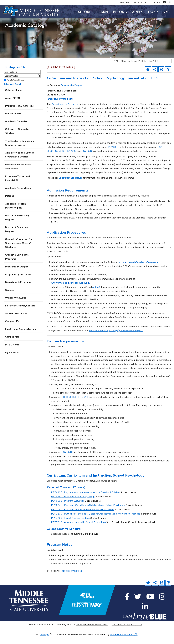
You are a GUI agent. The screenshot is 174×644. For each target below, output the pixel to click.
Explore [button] (83, 12)
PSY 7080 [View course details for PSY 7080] (71, 158)
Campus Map (12, 344)
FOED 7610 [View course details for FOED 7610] (82, 405)
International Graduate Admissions (18, 174)
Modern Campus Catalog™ (124, 642)
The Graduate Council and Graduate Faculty (20, 150)
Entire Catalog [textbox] (11, 79)
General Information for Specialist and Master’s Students (19, 250)
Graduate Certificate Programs (17, 264)
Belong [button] (120, 12)
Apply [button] (137, 12)
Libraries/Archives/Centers (20, 313)
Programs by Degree (17, 274)
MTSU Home (12, 352)
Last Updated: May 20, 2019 (127, 632)
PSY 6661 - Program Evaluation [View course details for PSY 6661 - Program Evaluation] (68, 508)
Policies (10, 203)
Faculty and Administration (21, 337)
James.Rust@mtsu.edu (60, 106)
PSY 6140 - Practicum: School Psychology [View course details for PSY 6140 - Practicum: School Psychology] (73, 504)
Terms (105, 632)
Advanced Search (13, 92)
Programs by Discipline (18, 282)
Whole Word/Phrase (16, 87)
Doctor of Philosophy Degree (17, 225)
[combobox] (142, 68)
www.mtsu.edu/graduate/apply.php (138, 270)
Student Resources (16, 321)
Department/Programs (18, 290)
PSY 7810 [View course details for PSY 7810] (87, 158)
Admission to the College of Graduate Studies (20, 162)
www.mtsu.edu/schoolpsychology (71, 290)
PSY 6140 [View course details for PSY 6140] (114, 154)
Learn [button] (102, 12)
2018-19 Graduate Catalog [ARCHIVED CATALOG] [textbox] (136, 69)
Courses (10, 298)
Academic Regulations (18, 196)
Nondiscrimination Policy (88, 632)
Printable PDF (13, 121)
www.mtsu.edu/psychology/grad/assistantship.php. (116, 338)
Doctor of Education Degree (17, 237)
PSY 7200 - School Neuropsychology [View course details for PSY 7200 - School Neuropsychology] (70, 525)
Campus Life (12, 329)
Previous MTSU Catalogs (19, 113)
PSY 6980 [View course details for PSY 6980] (59, 158)
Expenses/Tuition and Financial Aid (17, 186)
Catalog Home (13, 98)
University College (16, 305)
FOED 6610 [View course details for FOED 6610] (68, 405)
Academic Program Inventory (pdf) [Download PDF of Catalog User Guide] (16, 213)
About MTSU (12, 105)
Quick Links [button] (159, 12)
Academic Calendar (16, 129)
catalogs (44, 642)
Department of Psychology (66, 112)
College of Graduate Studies (17, 139)
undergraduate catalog (71, 185)
